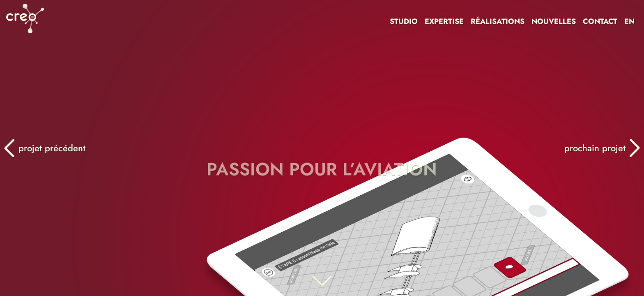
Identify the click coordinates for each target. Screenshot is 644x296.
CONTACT (600, 21)
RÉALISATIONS (498, 21)
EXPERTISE (444, 21)
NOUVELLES (554, 21)
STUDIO (404, 21)
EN (629, 21)
